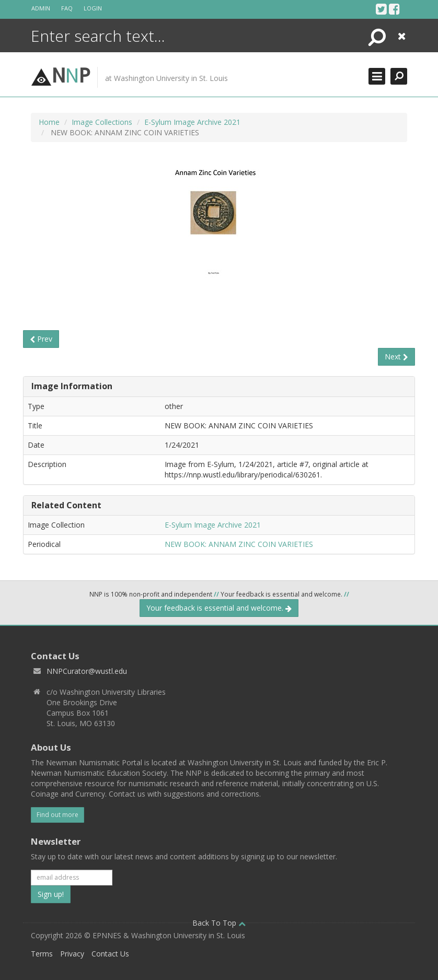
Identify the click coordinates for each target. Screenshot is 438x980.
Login (93, 8)
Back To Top (219, 923)
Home (49, 122)
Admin (41, 8)
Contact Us (110, 954)
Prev (41, 339)
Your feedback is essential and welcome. (219, 608)
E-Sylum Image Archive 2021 (192, 122)
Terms (42, 954)
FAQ (67, 8)
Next (396, 357)
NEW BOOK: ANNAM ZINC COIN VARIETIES (239, 544)
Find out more (57, 815)
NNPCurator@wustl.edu (87, 671)
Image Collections (102, 122)
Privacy (72, 954)
